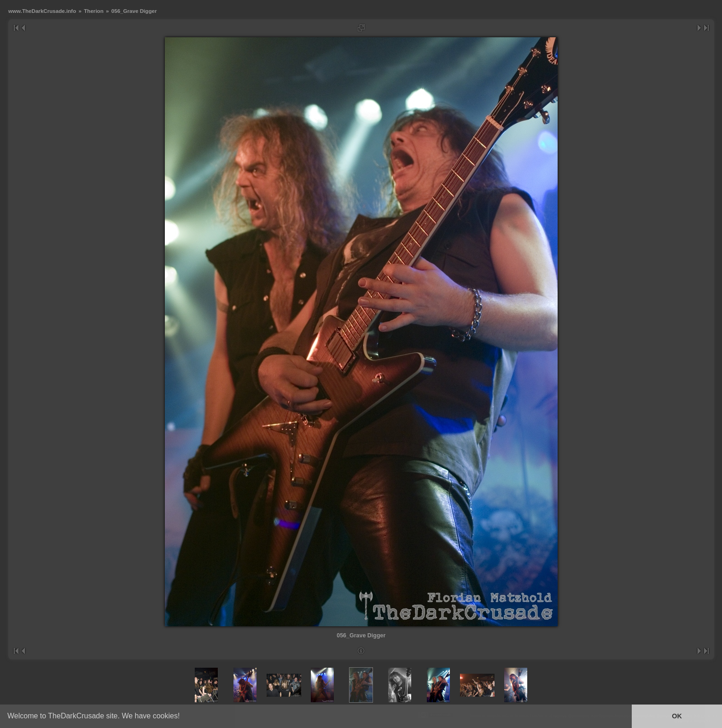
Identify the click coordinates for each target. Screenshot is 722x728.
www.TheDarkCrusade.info (42, 11)
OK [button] (677, 716)
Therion (94, 11)
